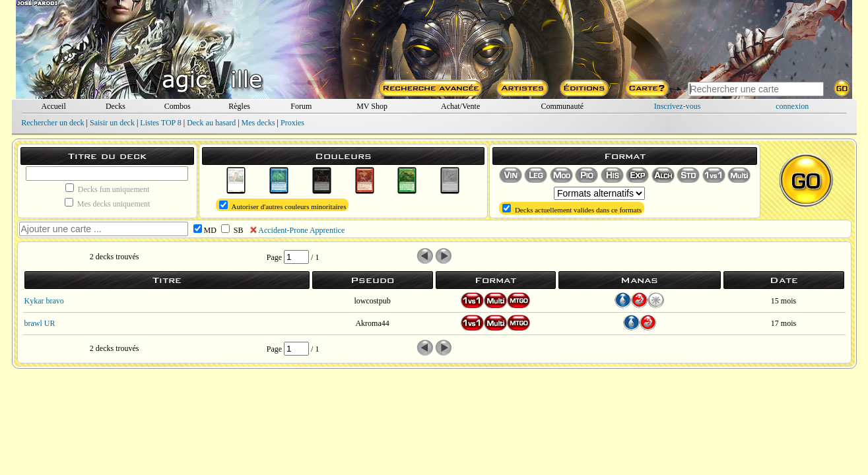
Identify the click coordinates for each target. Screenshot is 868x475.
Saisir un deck (112, 123)
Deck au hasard (211, 123)
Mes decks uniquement (108, 203)
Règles (239, 106)
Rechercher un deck (52, 123)
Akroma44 (372, 323)
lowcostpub (372, 301)
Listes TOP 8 (160, 123)
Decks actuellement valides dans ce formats (572, 209)
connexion (792, 106)
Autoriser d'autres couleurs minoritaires (283, 206)
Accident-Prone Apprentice (301, 230)
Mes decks (258, 123)
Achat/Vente (460, 106)
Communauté (562, 106)
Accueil (53, 106)
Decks (116, 106)
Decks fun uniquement (108, 189)
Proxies (292, 123)
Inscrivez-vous (678, 106)
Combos (178, 106)
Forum (301, 106)
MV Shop (372, 106)
